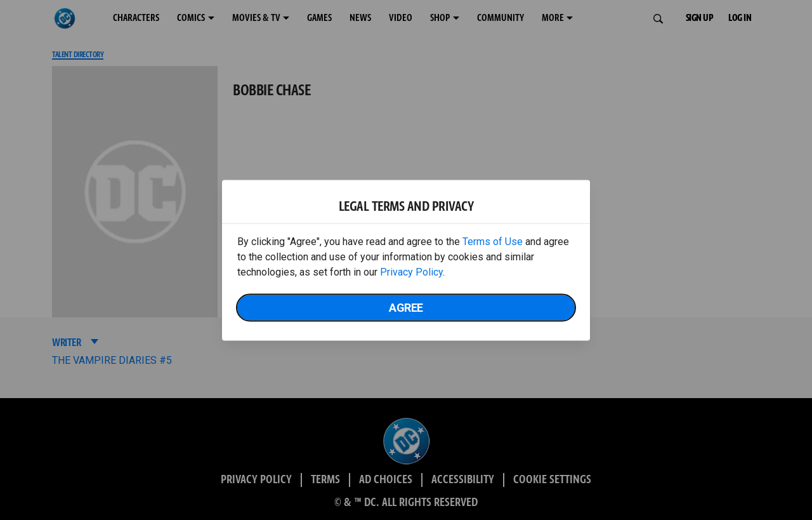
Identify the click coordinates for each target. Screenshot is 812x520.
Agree (406, 307)
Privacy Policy (411, 271)
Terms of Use (493, 241)
